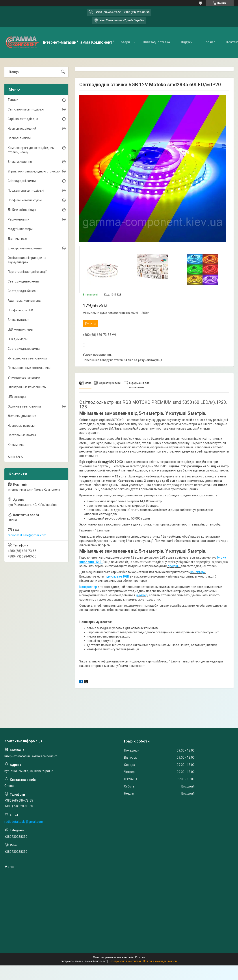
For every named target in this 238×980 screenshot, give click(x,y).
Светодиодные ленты (24, 281)
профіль (173, 566)
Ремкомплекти (19, 219)
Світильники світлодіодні (26, 109)
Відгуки (187, 42)
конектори (198, 572)
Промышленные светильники (29, 368)
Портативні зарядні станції (27, 272)
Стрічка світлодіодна (23, 119)
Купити (90, 324)
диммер (142, 595)
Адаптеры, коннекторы (24, 301)
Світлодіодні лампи (22, 181)
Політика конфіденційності (160, 961)
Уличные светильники (24, 378)
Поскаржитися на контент (125, 961)
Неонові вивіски (19, 138)
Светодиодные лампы (24, 349)
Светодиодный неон (23, 291)
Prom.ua (140, 957)
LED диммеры (18, 339)
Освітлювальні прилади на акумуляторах (27, 260)
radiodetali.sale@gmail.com (27, 535)
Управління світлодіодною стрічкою (34, 171)
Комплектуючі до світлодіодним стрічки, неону (31, 150)
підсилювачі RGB (117, 576)
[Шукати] (63, 72)
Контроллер (88, 587)
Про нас (209, 42)
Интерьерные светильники (27, 358)
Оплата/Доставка (156, 42)
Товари (125, 42)
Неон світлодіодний (22, 129)
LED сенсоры (17, 397)
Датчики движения (22, 416)
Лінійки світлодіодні (22, 210)
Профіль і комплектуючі (25, 200)
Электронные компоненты (27, 387)
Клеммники (16, 445)
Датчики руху (18, 239)
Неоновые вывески (22, 426)
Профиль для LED (20, 310)
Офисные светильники (24, 406)
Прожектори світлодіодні (26, 191)
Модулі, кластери (20, 229)
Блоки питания (19, 320)
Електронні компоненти (25, 248)
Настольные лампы (22, 435)
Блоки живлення (20, 162)
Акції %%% (15, 457)
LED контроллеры (20, 329)
